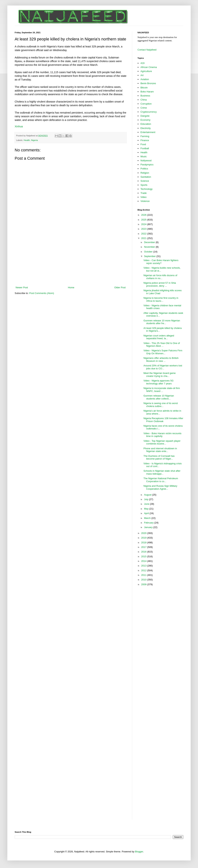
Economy (145, 120)
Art (142, 75)
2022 (144, 234)
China (144, 100)
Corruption (146, 104)
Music (144, 156)
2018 (144, 542)
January (149, 527)
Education (146, 124)
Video (143, 197)
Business (145, 96)
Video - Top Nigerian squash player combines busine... (162, 442)
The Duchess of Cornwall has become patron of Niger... (159, 457)
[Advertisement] (71, 263)
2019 (144, 538)
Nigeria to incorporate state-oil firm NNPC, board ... (162, 390)
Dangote (145, 116)
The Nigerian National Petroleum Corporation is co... (161, 480)
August (148, 495)
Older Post (120, 287)
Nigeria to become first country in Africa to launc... (161, 299)
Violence (145, 201)
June (147, 504)
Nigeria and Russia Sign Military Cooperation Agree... (160, 487)
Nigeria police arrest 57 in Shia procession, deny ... (160, 284)
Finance (145, 140)
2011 (144, 575)
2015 (144, 556)
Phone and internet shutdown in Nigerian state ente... (160, 450)
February (149, 523)
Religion (145, 173)
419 (142, 63)
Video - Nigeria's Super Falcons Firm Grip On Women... (163, 352)
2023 (144, 229)
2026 (144, 215)
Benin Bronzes (148, 83)
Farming (145, 136)
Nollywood (146, 160)
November (150, 247)
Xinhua (19, 126)
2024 (144, 224)
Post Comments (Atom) (42, 293)
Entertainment (148, 132)
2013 (144, 566)
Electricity (146, 128)
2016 (144, 552)
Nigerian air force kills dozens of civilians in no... (160, 277)
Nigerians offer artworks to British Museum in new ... (161, 359)
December (150, 242)
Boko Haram (147, 92)
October (149, 252)
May (147, 509)
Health (27, 140)
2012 (144, 570)
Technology (146, 189)
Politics (144, 169)
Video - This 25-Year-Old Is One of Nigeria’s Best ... (162, 345)
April (147, 513)
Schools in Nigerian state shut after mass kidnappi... (162, 472)
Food (143, 144)
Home (71, 287)
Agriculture (146, 71)
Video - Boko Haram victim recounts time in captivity (162, 435)
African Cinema (149, 67)
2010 (144, 580)
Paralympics (147, 165)
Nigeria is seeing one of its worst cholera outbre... (161, 405)
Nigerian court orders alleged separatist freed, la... (159, 337)
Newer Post (22, 287)
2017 (144, 547)
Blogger (139, 852)
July (147, 499)
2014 (144, 561)
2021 (144, 238)
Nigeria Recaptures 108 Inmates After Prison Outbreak (163, 420)
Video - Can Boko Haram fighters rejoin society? (161, 262)
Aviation (145, 79)
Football (145, 148)
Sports (144, 185)
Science (145, 181)
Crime (144, 108)
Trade (143, 193)
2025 (144, 220)
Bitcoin (144, 88)
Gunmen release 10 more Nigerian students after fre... (162, 322)
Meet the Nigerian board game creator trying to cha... (159, 375)
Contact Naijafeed (147, 50)
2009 (144, 584)
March (148, 518)
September (150, 256)
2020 (144, 533)
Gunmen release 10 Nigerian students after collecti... (159, 397)
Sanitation (146, 177)
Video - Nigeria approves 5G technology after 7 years (158, 382)
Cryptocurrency (148, 112)
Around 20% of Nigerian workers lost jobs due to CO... (163, 367)
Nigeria (34, 140)
